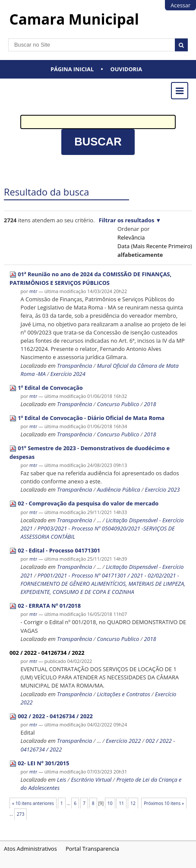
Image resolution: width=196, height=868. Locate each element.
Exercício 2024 (68, 374)
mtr (33, 291)
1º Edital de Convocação (50, 388)
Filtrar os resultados (126, 220)
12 (133, 803)
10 (110, 803)
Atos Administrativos (30, 849)
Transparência (74, 366)
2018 (150, 404)
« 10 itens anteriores (33, 803)
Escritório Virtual (92, 780)
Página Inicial (72, 69)
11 (121, 803)
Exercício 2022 (123, 741)
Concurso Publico (118, 404)
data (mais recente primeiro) (155, 246)
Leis (62, 780)
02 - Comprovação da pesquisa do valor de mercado (88, 503)
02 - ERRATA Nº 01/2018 (49, 606)
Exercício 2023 (163, 489)
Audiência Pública (118, 489)
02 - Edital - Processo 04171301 (59, 550)
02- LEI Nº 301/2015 (43, 763)
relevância (131, 237)
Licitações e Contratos (123, 694)
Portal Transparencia (92, 849)
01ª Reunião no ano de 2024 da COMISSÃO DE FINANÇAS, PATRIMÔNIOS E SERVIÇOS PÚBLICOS (90, 278)
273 (21, 814)
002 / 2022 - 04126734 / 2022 (47, 653)
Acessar (180, 5)
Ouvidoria (126, 69)
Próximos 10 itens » (164, 803)
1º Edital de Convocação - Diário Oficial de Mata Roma (91, 418)
